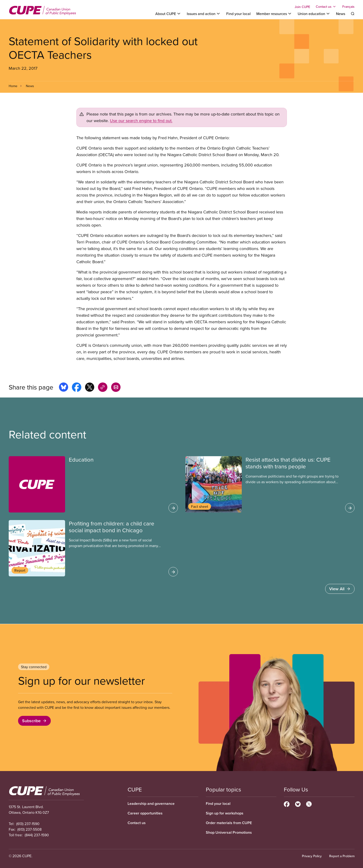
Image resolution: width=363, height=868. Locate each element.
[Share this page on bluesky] (64, 388)
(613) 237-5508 (29, 829)
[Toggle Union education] (314, 14)
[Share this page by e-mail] (116, 388)
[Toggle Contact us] (326, 7)
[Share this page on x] (90, 388)
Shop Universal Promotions (229, 832)
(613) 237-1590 (28, 824)
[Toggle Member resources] (274, 14)
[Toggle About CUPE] (168, 14)
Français (348, 7)
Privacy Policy (312, 856)
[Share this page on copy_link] (103, 388)
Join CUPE (302, 7)
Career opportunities (145, 813)
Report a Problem (342, 856)
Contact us (137, 823)
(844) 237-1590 (37, 835)
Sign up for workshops (225, 813)
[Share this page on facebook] (77, 388)
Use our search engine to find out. (141, 121)
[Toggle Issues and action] (204, 14)
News (341, 14)
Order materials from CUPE (229, 823)
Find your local (238, 14)
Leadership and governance (151, 804)
